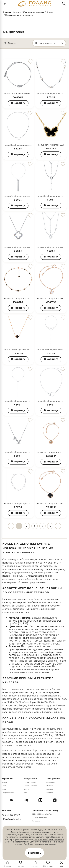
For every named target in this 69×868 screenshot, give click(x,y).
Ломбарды (50, 789)
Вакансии (50, 793)
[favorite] (30, 62)
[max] (42, 801)
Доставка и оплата (30, 782)
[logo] (35, 6)
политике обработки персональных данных (34, 844)
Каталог (5, 782)
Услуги (26, 789)
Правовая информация (40, 818)
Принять (35, 853)
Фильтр (10, 43)
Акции (4, 789)
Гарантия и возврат (31, 786)
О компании (51, 782)
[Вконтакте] (13, 801)
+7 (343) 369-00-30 (11, 815)
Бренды (4, 786)
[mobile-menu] (5, 4)
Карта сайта (36, 821)
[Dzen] (56, 801)
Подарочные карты (8, 793)
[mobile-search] (64, 4)
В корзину (18, 103)
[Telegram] (27, 801)
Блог (26, 793)
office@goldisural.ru (11, 819)
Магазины (50, 786)
